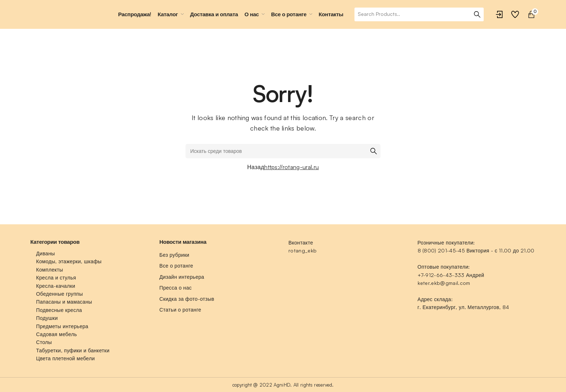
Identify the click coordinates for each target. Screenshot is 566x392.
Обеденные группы (60, 294)
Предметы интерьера (62, 326)
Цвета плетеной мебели (66, 358)
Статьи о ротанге (180, 310)
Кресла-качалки (56, 286)
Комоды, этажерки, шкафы (69, 261)
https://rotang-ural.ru (291, 167)
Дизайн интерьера (182, 277)
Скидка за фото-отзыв (187, 299)
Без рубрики (175, 255)
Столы (44, 342)
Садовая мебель (56, 334)
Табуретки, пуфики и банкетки (73, 350)
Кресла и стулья (56, 278)
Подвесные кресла (59, 310)
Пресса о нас (176, 288)
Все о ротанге (177, 266)
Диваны (45, 253)
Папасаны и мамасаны (64, 302)
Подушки (47, 318)
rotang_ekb (302, 250)
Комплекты (50, 270)
